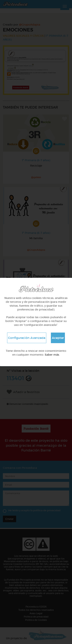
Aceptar (58, 338)
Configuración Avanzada (27, 338)
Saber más (52, 355)
